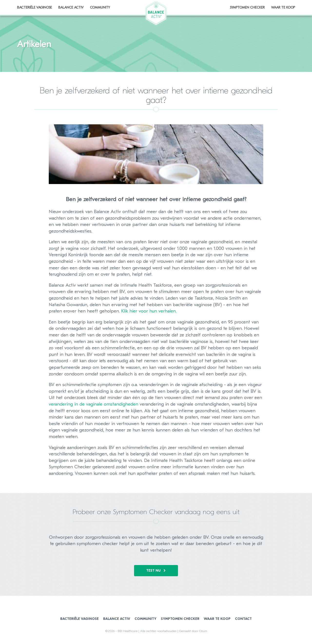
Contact (243, 619)
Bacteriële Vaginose (79, 619)
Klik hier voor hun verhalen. (149, 311)
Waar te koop (283, 7)
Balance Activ (117, 619)
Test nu (156, 571)
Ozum (203, 631)
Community (146, 619)
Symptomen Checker (247, 7)
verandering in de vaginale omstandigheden (93, 404)
